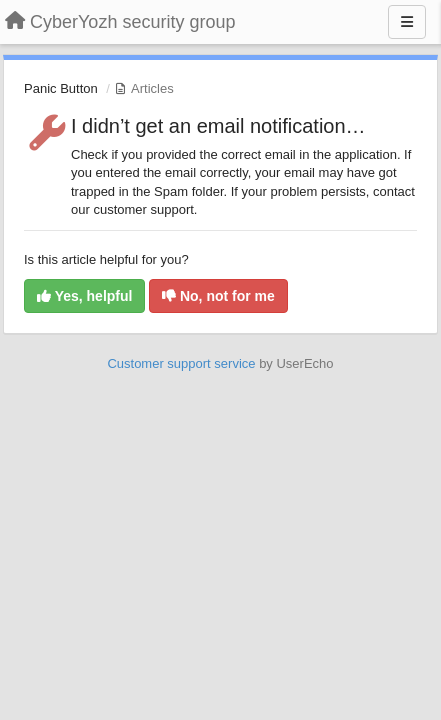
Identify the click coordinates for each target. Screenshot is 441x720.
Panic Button (61, 88)
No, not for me (218, 296)
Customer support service (181, 363)
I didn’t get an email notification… (218, 126)
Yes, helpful (84, 296)
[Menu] (407, 22)
